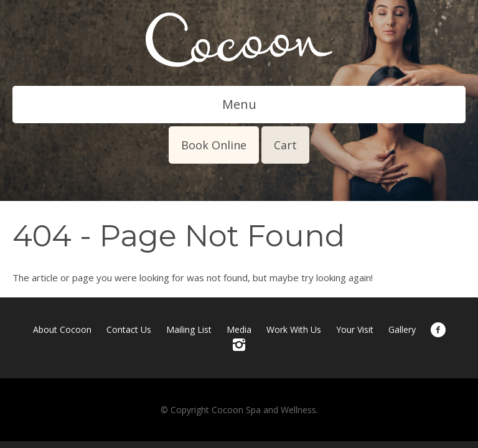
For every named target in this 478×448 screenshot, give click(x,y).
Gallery (402, 329)
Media (239, 329)
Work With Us (294, 329)
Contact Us (129, 329)
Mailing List (189, 329)
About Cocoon (62, 329)
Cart (285, 145)
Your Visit (355, 329)
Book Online (214, 145)
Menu (239, 104)
